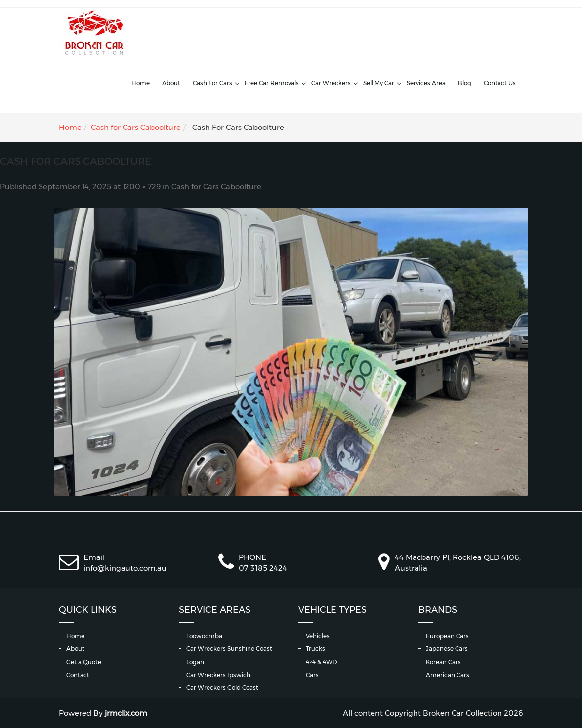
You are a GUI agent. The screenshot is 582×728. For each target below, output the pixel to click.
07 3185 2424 (263, 568)
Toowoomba (204, 636)
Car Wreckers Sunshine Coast (229, 649)
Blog (465, 83)
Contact (78, 675)
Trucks (315, 649)
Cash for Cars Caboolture (136, 127)
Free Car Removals (272, 83)
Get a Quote (84, 662)
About (171, 83)
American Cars (448, 675)
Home (141, 83)
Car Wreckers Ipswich (218, 675)
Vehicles (318, 636)
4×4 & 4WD (321, 662)
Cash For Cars (212, 83)
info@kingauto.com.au (125, 568)
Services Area (426, 83)
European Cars (447, 636)
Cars (312, 675)
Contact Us (500, 83)
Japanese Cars (447, 649)
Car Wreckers (331, 83)
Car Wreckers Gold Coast (222, 688)
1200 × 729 (142, 187)
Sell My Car (379, 83)
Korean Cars (443, 662)
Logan (195, 662)
